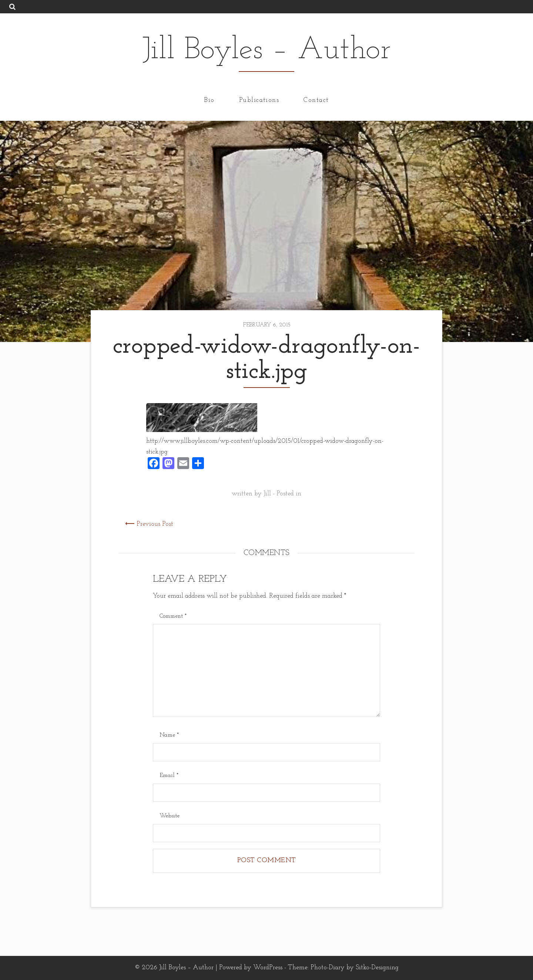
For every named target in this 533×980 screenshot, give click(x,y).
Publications (259, 100)
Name (169, 735)
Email (169, 775)
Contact (316, 100)
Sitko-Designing (377, 968)
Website (170, 816)
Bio (209, 100)
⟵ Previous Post (149, 524)
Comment (173, 616)
